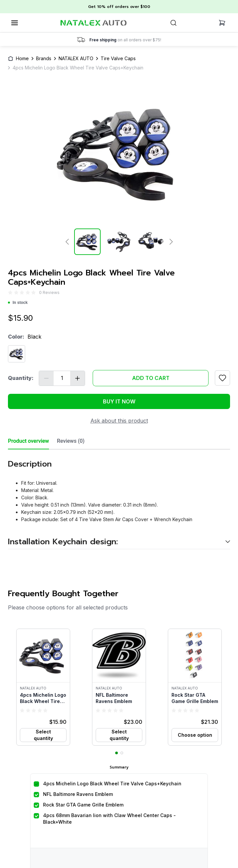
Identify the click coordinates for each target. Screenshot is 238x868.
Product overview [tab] (28, 441)
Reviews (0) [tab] (71, 441)
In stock (18, 303)
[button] (43, 687)
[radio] (10, 292)
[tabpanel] (119, 499)
